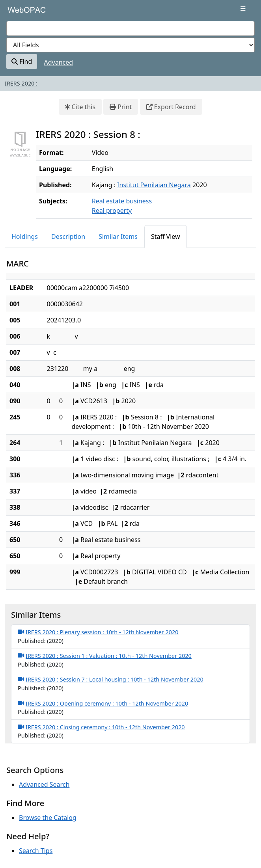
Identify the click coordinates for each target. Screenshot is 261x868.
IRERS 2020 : (21, 83)
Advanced (59, 62)
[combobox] (130, 28)
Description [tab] (68, 237)
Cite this (80, 107)
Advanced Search (44, 784)
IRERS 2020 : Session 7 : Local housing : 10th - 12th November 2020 (111, 679)
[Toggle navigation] (243, 9)
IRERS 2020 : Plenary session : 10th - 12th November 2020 (98, 632)
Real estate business (122, 201)
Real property (112, 210)
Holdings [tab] (25, 237)
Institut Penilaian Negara (154, 185)
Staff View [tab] (166, 237)
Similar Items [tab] (118, 237)
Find (22, 61)
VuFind (20, 13)
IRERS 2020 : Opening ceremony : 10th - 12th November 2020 (103, 703)
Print (121, 107)
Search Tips (36, 851)
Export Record (171, 107)
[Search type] (130, 45)
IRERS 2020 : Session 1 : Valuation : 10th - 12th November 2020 (105, 656)
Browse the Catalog (48, 818)
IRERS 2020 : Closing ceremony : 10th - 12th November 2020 (101, 727)
